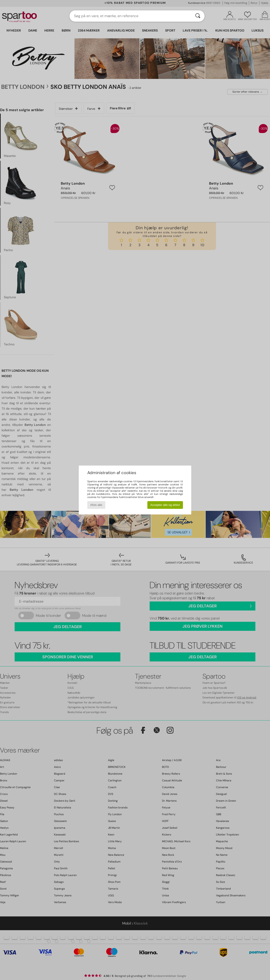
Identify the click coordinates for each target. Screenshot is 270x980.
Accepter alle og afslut (165, 505)
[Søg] (198, 16)
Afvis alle (96, 505)
